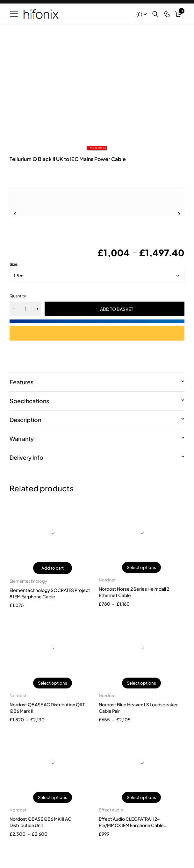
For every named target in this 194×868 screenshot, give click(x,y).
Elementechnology (28, 581)
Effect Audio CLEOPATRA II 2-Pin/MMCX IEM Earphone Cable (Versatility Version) (131, 825)
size (14, 264)
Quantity (18, 296)
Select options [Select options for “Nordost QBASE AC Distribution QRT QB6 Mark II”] (53, 683)
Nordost (107, 580)
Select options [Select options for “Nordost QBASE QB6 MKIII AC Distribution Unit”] (53, 797)
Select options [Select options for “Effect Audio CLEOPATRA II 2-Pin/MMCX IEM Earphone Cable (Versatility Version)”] (141, 797)
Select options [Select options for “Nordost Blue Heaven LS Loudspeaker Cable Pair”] (141, 683)
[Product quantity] (25, 309)
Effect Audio (111, 810)
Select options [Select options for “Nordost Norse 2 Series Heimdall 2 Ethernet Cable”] (141, 567)
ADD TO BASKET (117, 309)
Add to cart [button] (53, 568)
